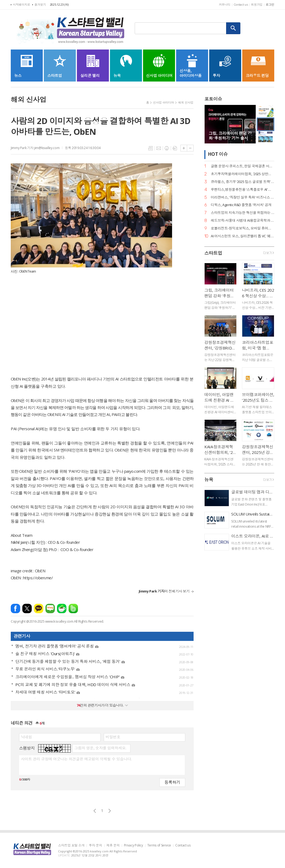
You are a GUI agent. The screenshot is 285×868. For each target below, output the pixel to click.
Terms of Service (159, 846)
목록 (151, 148)
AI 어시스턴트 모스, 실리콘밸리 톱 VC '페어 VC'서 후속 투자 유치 (243, 236)
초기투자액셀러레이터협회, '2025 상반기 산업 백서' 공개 (243, 174)
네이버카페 (62, 608)
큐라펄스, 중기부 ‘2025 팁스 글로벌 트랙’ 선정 (243, 182)
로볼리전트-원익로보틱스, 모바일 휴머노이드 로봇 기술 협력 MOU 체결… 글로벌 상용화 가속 (243, 228)
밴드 (73, 608)
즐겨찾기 (40, 4)
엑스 (27, 608)
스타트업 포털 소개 (71, 846)
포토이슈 (213, 99)
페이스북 (15, 608)
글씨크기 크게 (184, 148)
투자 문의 (95, 846)
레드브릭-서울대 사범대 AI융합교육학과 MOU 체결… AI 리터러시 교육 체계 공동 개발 (243, 220)
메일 (159, 148)
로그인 (270, 4)
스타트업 (213, 253)
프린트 (167, 148)
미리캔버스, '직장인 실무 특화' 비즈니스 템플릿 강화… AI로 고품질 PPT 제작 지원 (243, 197)
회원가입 (257, 4)
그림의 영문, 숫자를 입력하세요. (100, 748)
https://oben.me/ (38, 578)
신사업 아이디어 (163, 102)
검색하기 (233, 28)
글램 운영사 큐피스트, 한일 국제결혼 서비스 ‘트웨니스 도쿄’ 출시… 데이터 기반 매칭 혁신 (243, 166)
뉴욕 (209, 480)
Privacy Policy (133, 846)
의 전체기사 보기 (164, 591)
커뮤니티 (225, 4)
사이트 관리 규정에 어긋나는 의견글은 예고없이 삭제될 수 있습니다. (76, 759)
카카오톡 (39, 608)
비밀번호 (113, 737)
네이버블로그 (50, 608)
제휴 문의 (113, 846)
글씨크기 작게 (190, 148)
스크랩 (175, 148)
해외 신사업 (186, 102)
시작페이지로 (22, 4)
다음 (110, 811)
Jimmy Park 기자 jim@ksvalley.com (35, 148)
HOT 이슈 (218, 154)
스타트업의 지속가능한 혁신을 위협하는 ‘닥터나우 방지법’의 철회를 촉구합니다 (243, 213)
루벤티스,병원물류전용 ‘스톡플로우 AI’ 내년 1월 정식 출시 (243, 190)
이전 (95, 811)
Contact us (241, 4)
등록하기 (172, 782)
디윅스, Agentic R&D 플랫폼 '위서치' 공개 (241, 205)
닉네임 (26, 737)
